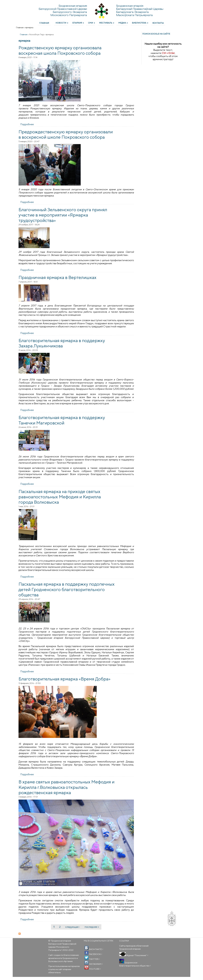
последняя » (92, 927)
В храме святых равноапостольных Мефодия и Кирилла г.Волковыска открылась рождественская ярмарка (66, 787)
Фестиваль (106, 23)
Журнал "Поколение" (137, 955)
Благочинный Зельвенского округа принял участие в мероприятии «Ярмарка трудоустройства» (63, 215)
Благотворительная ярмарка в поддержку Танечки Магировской (62, 420)
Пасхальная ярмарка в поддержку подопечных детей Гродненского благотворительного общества (67, 589)
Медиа (122, 23)
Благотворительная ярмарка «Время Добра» (64, 679)
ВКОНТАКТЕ (96, 949)
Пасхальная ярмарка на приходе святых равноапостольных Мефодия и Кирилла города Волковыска (60, 497)
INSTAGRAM (96, 964)
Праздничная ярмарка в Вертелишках (57, 277)
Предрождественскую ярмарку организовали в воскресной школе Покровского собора (66, 134)
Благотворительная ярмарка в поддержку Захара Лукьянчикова (62, 343)
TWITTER (94, 959)
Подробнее (27, 124)
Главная (44, 23)
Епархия (77, 23)
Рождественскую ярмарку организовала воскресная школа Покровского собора (60, 50)
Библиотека (139, 23)
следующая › (72, 927)
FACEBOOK (95, 954)
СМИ (91, 23)
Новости (61, 23)
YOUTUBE (95, 969)
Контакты (158, 23)
